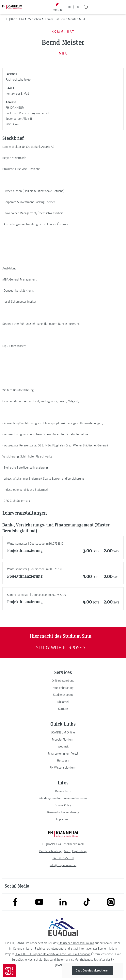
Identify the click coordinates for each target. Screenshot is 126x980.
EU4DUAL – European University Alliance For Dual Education (53, 954)
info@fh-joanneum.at (63, 865)
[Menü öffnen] (121, 7)
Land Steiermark (60, 960)
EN (77, 7)
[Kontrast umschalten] (58, 7)
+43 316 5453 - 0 (63, 858)
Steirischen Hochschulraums (76, 943)
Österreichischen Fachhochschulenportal (39, 949)
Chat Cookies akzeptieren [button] (92, 971)
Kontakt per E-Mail (17, 94)
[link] (63, 681)
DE (70, 7)
